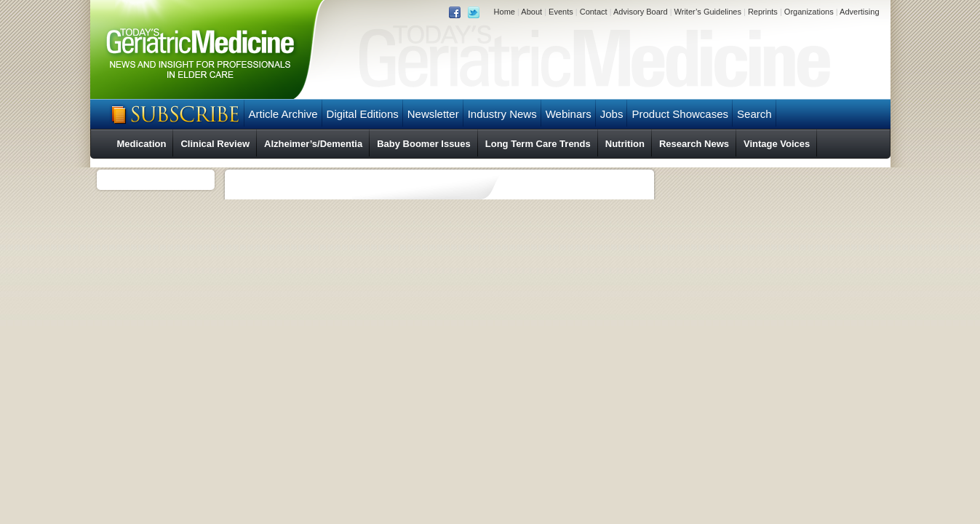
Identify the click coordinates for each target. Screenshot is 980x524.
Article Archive (283, 114)
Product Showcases (680, 114)
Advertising (859, 12)
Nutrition (625, 144)
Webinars (569, 114)
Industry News (502, 114)
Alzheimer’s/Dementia (313, 144)
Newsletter (433, 114)
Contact (594, 12)
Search (754, 114)
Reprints (763, 12)
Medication (142, 144)
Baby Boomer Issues (424, 144)
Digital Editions (363, 114)
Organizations (809, 12)
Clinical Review (215, 144)
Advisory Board (641, 12)
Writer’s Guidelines (708, 12)
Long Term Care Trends (538, 144)
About (531, 12)
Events (561, 12)
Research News (694, 144)
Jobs (612, 114)
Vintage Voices (777, 144)
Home (505, 12)
